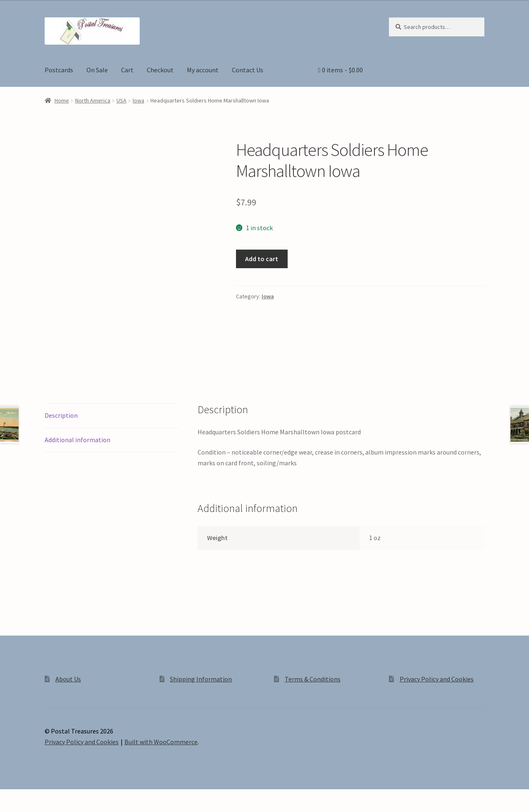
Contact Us (248, 70)
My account (203, 70)
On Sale (97, 70)
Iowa (138, 100)
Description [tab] (61, 415)
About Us (68, 679)
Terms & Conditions (313, 679)
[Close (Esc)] (69, 797)
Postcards (59, 70)
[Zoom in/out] (9, 797)
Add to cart (262, 259)
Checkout (160, 70)
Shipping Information (201, 679)
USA (122, 100)
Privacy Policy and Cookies (437, 679)
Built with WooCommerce (161, 742)
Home (62, 100)
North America (93, 100)
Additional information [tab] (77, 440)
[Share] (49, 797)
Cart (127, 70)
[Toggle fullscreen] (29, 797)
